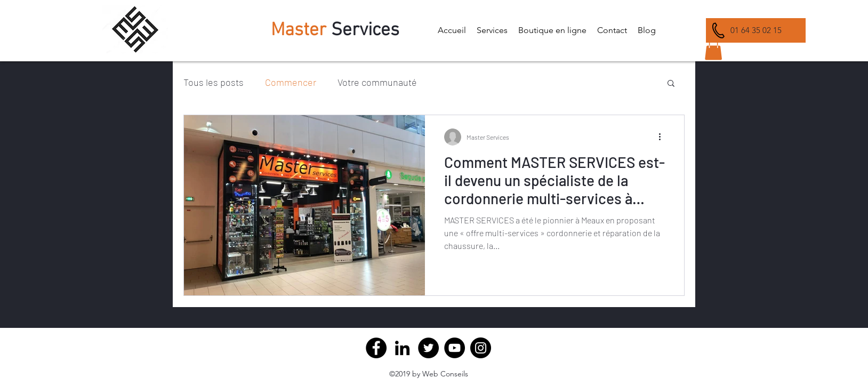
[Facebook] (376, 348)
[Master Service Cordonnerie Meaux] (402, 348)
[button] (492, 30)
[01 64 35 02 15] (756, 30)
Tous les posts (214, 82)
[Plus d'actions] (663, 137)
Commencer (291, 82)
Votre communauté (377, 82)
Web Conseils (445, 374)
